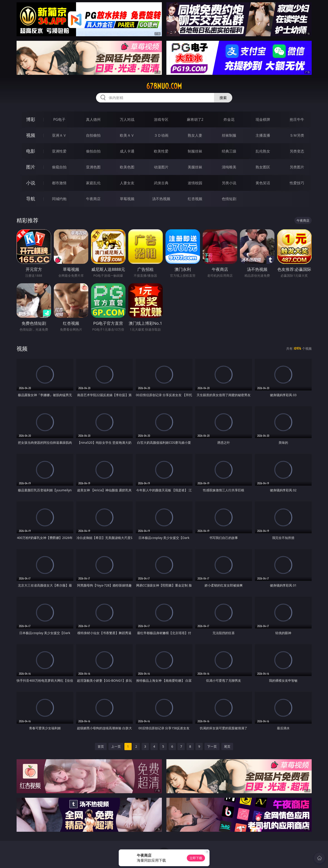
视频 (31, 135)
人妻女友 (127, 183)
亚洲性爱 (59, 151)
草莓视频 (127, 199)
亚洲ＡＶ (59, 135)
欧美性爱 (161, 151)
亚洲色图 (93, 167)
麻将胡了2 (195, 119)
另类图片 (297, 167)
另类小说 (229, 183)
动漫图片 (161, 167)
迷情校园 (195, 183)
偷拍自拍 (93, 151)
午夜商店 (93, 199)
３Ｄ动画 (161, 135)
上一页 (116, 746)
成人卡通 (127, 151)
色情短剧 (229, 199)
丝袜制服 (229, 135)
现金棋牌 (263, 119)
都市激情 (59, 183)
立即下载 (196, 858)
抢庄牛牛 (297, 119)
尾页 (227, 746)
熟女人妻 (195, 135)
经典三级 (229, 151)
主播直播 (263, 135)
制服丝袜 (195, 151)
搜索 (223, 98)
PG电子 (59, 119)
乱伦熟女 (263, 151)
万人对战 (127, 119)
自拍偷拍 (93, 135)
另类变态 (297, 151)
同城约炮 (59, 199)
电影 (31, 151)
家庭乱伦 (93, 183)
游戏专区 (161, 119)
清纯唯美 (229, 167)
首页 (101, 746)
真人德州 (93, 119)
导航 (31, 199)
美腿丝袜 (195, 167)
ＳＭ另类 (297, 135)
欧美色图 (127, 167)
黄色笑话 (263, 183)
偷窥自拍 (59, 167)
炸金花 (229, 119)
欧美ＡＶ (127, 135)
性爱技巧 (297, 183)
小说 (31, 183)
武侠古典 (161, 183)
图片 (31, 167)
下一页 (212, 746)
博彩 (31, 119)
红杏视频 (195, 199)
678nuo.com (164, 86)
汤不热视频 (161, 199)
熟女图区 (263, 167)
